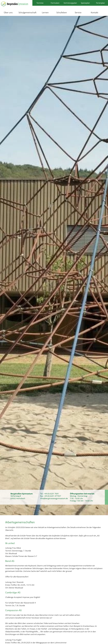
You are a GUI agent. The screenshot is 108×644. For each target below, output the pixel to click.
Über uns (8, 12)
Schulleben (62, 12)
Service (78, 12)
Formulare (55, 3)
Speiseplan (85, 3)
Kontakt (94, 12)
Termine (40, 3)
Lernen (45, 12)
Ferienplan (100, 3)
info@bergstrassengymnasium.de (54, 498)
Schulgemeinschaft (27, 12)
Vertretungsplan (70, 3)
